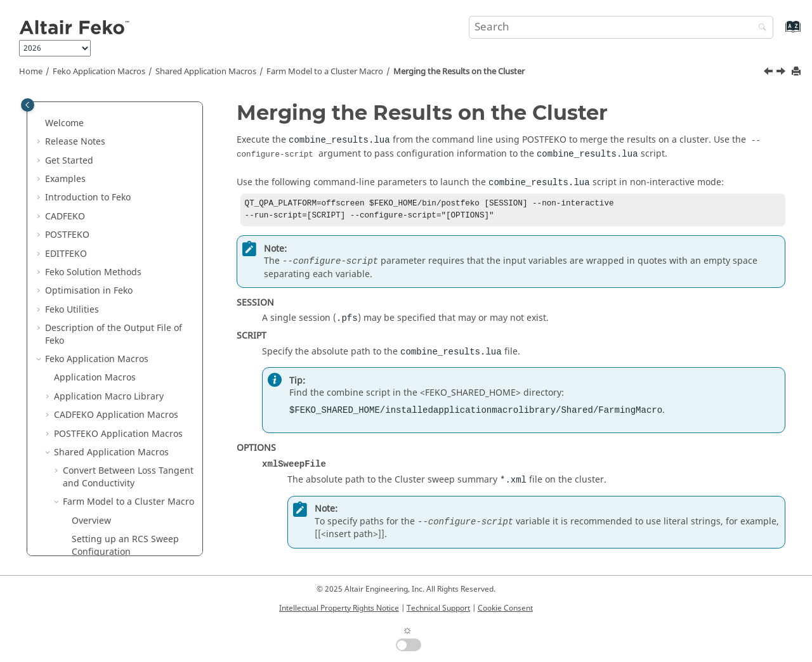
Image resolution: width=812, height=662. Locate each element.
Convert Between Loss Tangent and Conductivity (128, 234)
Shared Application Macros (206, 72)
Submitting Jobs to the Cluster (119, 364)
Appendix (65, 532)
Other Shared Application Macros (117, 477)
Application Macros (99, 72)
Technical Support (438, 608)
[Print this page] (797, 72)
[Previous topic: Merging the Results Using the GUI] (769, 73)
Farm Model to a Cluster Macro (325, 72)
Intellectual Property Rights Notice (339, 608)
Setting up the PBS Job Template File (119, 333)
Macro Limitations (110, 451)
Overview (91, 277)
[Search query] (621, 27)
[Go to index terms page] (779, 33)
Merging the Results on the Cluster (459, 72)
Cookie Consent (505, 608)
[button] (40, 116)
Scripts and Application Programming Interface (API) (107, 507)
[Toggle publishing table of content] (28, 105)
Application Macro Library (109, 153)
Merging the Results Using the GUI (129, 395)
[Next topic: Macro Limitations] (782, 73)
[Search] (759, 28)
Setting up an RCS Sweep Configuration (125, 302)
